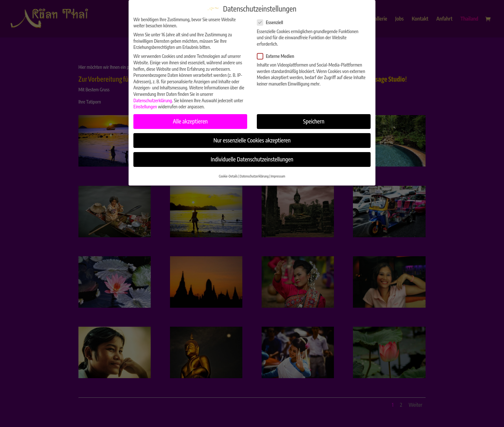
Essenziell (273, 19)
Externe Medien (278, 53)
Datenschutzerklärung (153, 97)
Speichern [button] (314, 118)
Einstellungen (145, 104)
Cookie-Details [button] (228, 173)
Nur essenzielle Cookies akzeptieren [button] (252, 137)
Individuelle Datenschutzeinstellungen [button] (252, 156)
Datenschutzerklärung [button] (254, 173)
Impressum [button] (278, 173)
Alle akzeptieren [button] (190, 118)
